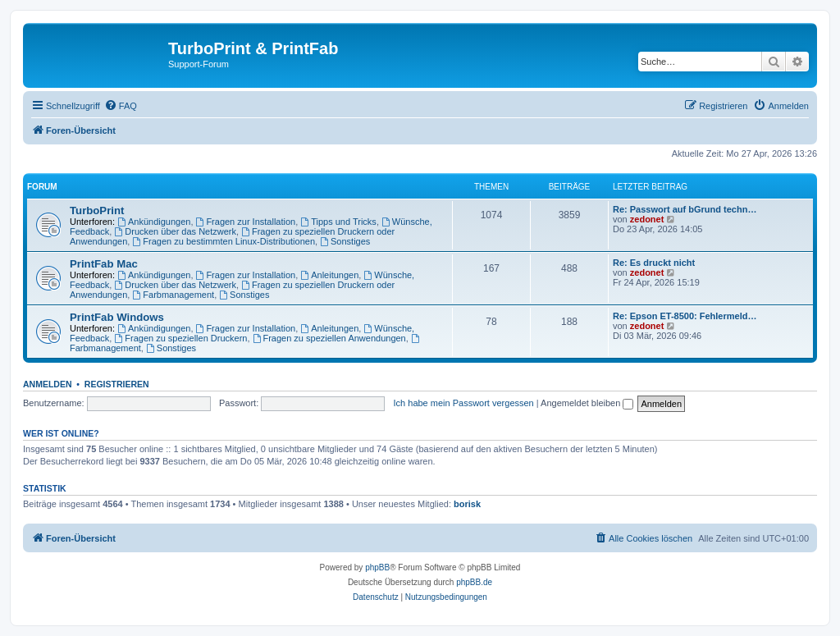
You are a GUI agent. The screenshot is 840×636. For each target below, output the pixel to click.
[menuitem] (121, 106)
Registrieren (117, 384)
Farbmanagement (173, 295)
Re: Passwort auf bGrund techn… (685, 209)
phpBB (377, 567)
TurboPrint (97, 210)
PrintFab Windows (117, 317)
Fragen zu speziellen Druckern (180, 338)
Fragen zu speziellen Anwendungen (329, 338)
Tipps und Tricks (338, 222)
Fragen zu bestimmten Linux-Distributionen (224, 241)
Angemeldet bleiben (587, 403)
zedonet (647, 219)
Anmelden (48, 384)
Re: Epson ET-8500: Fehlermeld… (685, 316)
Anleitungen (329, 275)
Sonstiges (345, 241)
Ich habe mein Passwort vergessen (464, 403)
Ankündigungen (154, 222)
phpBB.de (474, 582)
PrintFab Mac (104, 264)
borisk (467, 504)
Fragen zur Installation (246, 222)
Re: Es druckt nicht (654, 263)
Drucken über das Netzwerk (175, 231)
